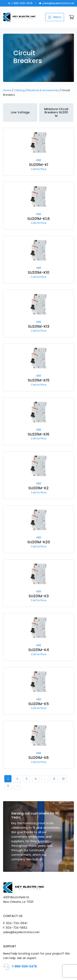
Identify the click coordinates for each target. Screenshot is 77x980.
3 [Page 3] (26, 779)
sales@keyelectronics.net (57, 3)
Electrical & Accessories (43, 90)
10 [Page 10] (63, 779)
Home (7, 90)
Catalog (19, 90)
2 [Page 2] (17, 779)
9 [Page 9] (54, 779)
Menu (55, 17)
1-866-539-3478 (20, 3)
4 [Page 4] (36, 779)
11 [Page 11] (8, 786)
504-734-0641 (17, 923)
